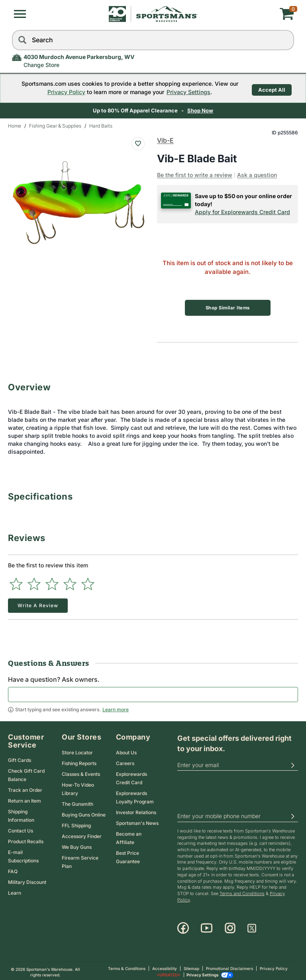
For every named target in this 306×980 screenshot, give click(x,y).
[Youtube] (207, 926)
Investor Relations (136, 810)
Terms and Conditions (242, 891)
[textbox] (153, 692)
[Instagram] (230, 926)
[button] (20, 14)
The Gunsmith (77, 802)
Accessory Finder (82, 834)
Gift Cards (20, 758)
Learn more (116, 707)
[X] (252, 926)
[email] (238, 763)
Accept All (272, 88)
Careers (125, 761)
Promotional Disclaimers (229, 966)
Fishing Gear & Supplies (55, 126)
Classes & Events (81, 772)
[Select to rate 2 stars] (34, 582)
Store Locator (77, 750)
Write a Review (38, 603)
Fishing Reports (79, 761)
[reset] (286, 40)
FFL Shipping (76, 823)
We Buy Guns (77, 845)
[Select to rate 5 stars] (88, 582)
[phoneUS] (238, 814)
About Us (126, 750)
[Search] (22, 40)
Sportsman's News (137, 821)
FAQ (13, 869)
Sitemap (191, 966)
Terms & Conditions (127, 966)
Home (15, 126)
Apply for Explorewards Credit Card (242, 212)
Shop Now (200, 110)
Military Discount (27, 880)
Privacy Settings (184, 92)
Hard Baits (101, 126)
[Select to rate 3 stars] (52, 582)
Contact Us (21, 829)
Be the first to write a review (195, 175)
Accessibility (165, 966)
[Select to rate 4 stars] (70, 582)
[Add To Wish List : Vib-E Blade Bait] (138, 144)
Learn (15, 891)
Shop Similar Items (228, 308)
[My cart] (247, 14)
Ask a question (257, 175)
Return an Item (25, 799)
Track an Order (25, 788)
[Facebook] (183, 926)
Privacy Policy (62, 92)
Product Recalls (26, 839)
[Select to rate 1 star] (16, 582)
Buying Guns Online (84, 812)
